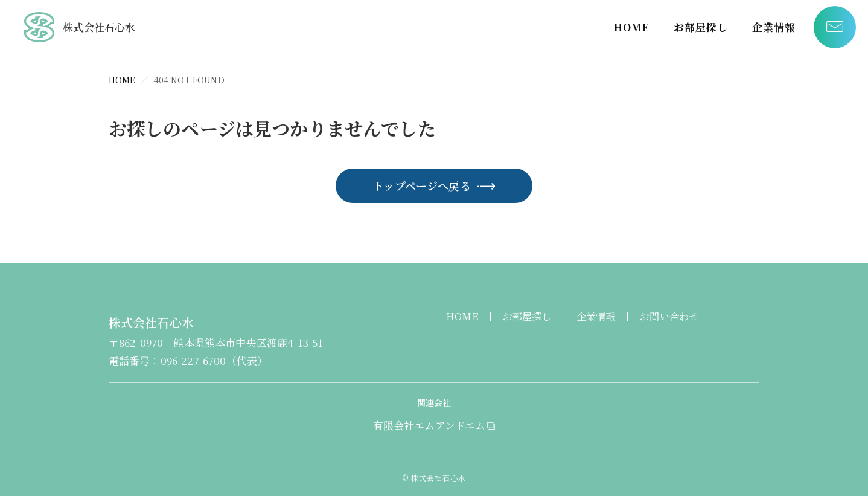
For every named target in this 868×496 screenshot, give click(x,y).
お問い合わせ (669, 316)
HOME (632, 27)
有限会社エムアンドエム (429, 425)
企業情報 (774, 27)
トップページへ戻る (422, 185)
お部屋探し (701, 27)
